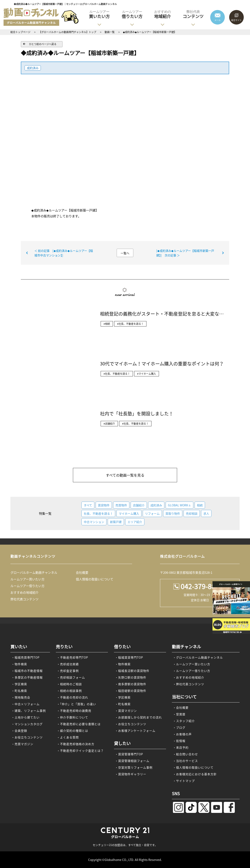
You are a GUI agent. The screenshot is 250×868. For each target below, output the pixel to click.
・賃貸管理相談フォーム (132, 761)
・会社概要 (181, 707)
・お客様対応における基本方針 (195, 774)
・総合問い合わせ (185, 754)
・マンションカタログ (27, 724)
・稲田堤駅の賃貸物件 (131, 691)
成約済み (33, 68)
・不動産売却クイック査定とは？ (80, 751)
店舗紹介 (139, 505)
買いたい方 (99, 14)
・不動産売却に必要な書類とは (79, 724)
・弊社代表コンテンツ (189, 684)
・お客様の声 (182, 734)
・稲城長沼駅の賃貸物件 (132, 671)
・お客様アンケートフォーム (135, 731)
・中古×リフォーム (26, 704)
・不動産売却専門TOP (72, 657)
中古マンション (94, 522)
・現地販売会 (21, 697)
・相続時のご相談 (69, 684)
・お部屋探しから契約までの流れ (138, 717)
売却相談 (192, 513)
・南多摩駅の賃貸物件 (131, 684)
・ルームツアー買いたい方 (192, 664)
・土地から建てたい (26, 717)
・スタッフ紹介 (184, 721)
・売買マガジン (22, 744)
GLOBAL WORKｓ (179, 505)
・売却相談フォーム (71, 677)
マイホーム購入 (129, 513)
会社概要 (82, 572)
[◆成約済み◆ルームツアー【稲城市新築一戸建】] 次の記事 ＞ (185, 253)
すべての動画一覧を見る (125, 475)
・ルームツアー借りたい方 (192, 671)
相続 (200, 505)
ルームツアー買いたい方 (27, 579)
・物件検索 (19, 664)
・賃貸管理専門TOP (129, 754)
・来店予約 (181, 747)
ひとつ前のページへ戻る (43, 44)
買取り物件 (173, 513)
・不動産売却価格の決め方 (76, 744)
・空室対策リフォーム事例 (134, 767)
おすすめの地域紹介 (24, 592)
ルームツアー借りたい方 (27, 586)
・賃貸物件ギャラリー (131, 774)
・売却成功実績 (68, 664)
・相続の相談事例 (69, 691)
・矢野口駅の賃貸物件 (131, 677)
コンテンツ (193, 14)
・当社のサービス (185, 761)
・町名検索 (19, 691)
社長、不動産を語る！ (98, 513)
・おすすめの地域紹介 (189, 677)
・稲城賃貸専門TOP (129, 657)
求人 (206, 513)
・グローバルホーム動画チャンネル (198, 657)
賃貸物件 (104, 505)
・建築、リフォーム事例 (29, 711)
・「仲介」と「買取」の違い (76, 704)
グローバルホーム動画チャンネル (34, 572)
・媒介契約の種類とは (72, 731)
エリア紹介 (135, 522)
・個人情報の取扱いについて (193, 767)
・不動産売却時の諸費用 (74, 711)
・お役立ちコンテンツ (27, 737)
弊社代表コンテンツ (24, 599)
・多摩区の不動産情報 (27, 677)
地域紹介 (162, 14)
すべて (88, 505)
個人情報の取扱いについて (95, 579)
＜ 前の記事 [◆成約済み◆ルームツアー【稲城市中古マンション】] (64, 253)
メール (217, 20)
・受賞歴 (179, 714)
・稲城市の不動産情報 (27, 671)
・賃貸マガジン (126, 711)
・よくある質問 (68, 737)
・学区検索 (19, 684)
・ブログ (179, 727)
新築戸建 (116, 522)
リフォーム (152, 513)
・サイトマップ (184, 781)
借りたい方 (132, 14)
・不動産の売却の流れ (72, 697)
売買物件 (121, 505)
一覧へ (125, 253)
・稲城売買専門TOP (26, 657)
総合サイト (236, 20)
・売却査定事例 (68, 671)
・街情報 (179, 741)
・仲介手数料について (72, 717)
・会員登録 (19, 731)
